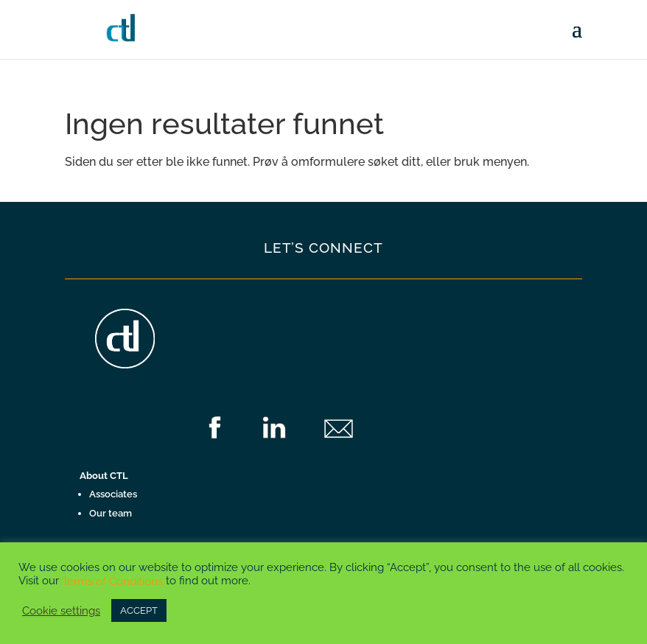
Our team (111, 513)
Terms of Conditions (112, 581)
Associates (113, 494)
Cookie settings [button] (61, 610)
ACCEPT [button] (139, 610)
